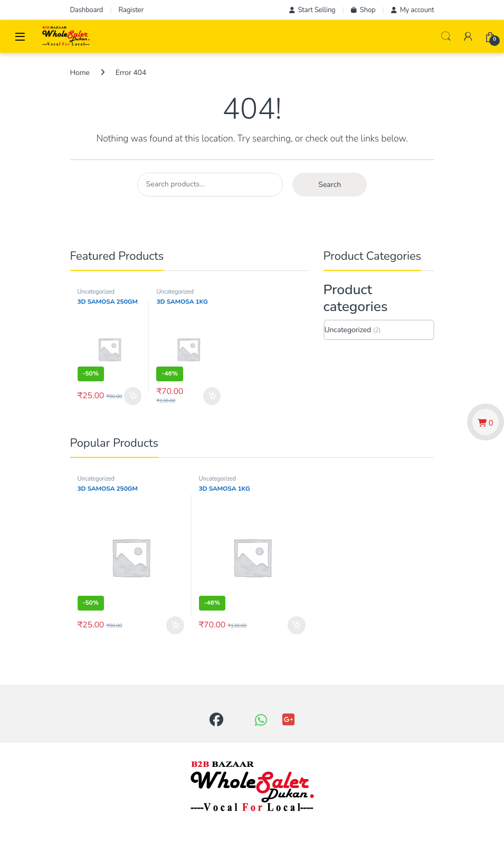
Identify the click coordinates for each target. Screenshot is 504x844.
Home (80, 73)
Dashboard (87, 10)
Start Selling (312, 10)
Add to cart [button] (133, 396)
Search (446, 36)
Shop (363, 10)
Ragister (131, 10)
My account (413, 10)
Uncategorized (96, 292)
